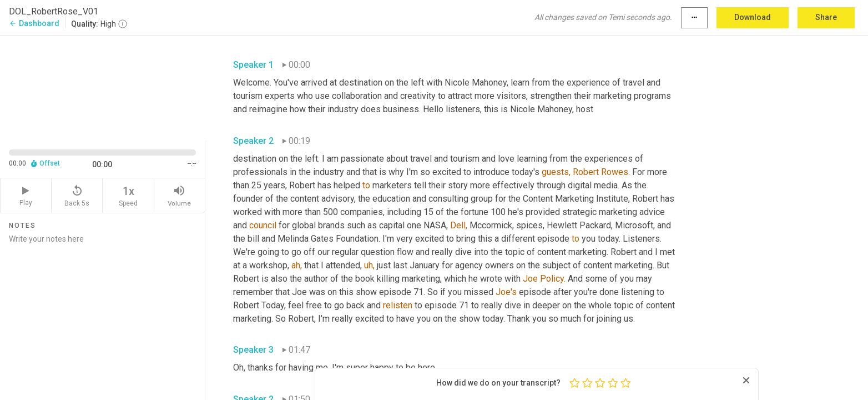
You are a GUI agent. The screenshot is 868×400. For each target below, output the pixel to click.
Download (753, 17)
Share (826, 17)
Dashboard (34, 23)
